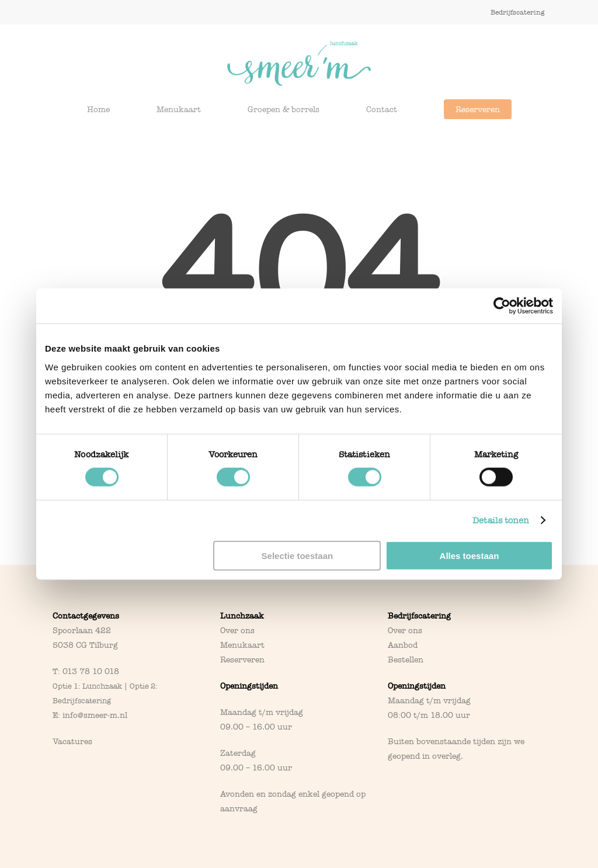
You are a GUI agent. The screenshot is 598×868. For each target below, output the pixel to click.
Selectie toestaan (298, 555)
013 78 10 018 (91, 671)
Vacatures (72, 742)
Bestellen (406, 660)
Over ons (237, 631)
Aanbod (403, 645)
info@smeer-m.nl (95, 715)
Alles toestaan (470, 555)
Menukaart (242, 645)
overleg (446, 756)
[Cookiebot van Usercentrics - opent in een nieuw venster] (502, 306)
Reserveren (242, 660)
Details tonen (501, 520)
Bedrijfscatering (419, 616)
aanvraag (239, 809)
